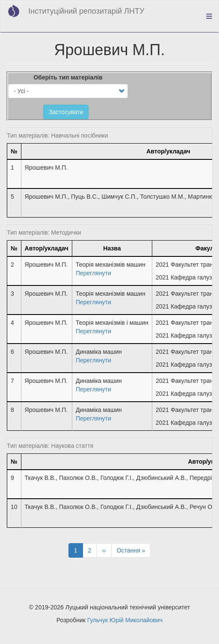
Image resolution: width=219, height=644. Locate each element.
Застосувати (66, 112)
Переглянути (93, 273)
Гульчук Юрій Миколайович (125, 620)
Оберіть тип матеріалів (68, 77)
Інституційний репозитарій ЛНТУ (86, 11)
